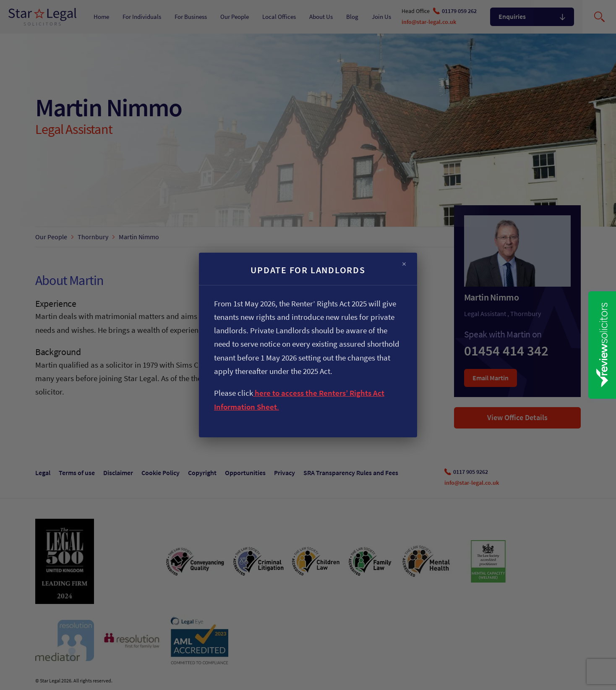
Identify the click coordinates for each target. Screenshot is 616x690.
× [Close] (404, 264)
